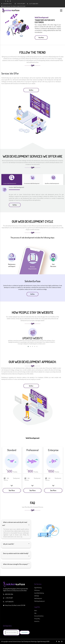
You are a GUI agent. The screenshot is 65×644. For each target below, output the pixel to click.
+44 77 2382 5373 (33, 4)
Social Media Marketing (39, 593)
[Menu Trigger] (61, 10)
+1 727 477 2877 (21, 4)
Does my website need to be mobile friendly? (16, 553)
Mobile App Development (40, 601)
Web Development (38, 598)
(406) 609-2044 (7, 4)
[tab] (12, 180)
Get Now (31, 90)
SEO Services (37, 590)
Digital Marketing (38, 588)
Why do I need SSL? (9, 544)
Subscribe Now (25, 632)
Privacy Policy (37, 619)
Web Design (37, 596)
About (36, 611)
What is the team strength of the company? (16, 564)
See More (12, 490)
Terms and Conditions (39, 616)
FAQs (35, 613)
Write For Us (37, 621)
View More (41, 38)
